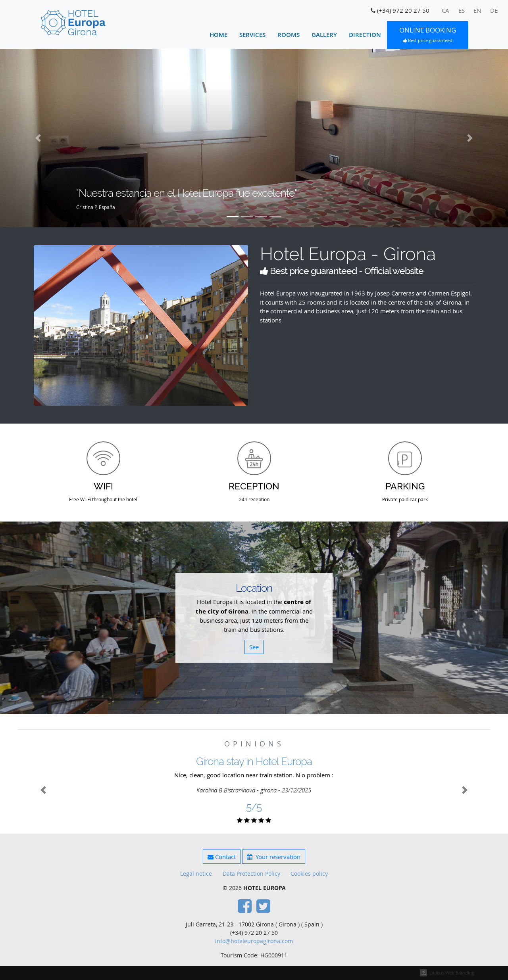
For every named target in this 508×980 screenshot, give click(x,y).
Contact (222, 857)
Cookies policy (309, 874)
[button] (38, 138)
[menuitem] (446, 11)
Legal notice (196, 874)
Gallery (324, 35)
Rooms (289, 35)
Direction (365, 35)
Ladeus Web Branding (452, 973)
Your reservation (274, 857)
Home (218, 35)
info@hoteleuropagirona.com (254, 941)
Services (252, 35)
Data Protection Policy (251, 874)
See (254, 647)
